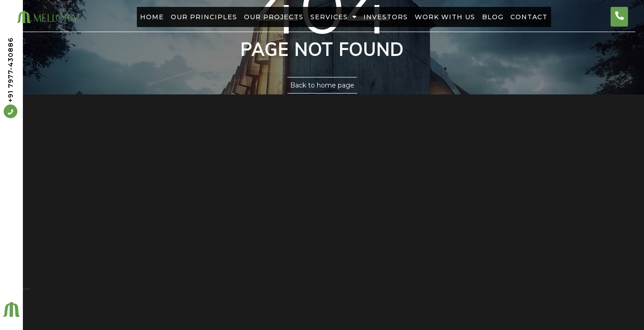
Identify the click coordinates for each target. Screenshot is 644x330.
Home (128, 17)
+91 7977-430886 (11, 78)
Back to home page (322, 85)
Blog (510, 17)
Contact (553, 17)
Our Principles (187, 17)
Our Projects (264, 17)
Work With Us (455, 17)
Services (330, 17)
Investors (389, 17)
